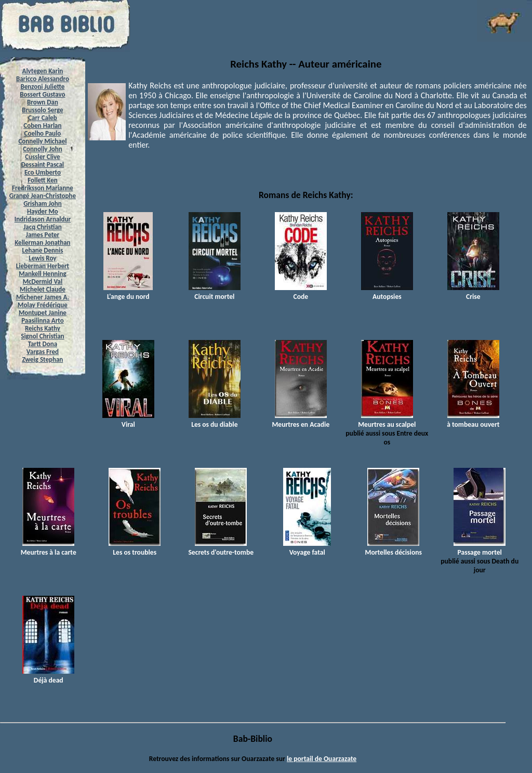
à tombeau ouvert (473, 420)
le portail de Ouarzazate (322, 759)
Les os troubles (135, 548)
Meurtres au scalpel (387, 420)
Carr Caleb (43, 118)
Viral (128, 420)
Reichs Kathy (43, 328)
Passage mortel (480, 548)
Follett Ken (43, 180)
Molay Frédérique (43, 305)
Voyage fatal (307, 548)
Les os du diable (215, 420)
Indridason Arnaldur (43, 219)
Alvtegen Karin (43, 71)
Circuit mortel (215, 292)
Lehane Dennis (42, 250)
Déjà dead (48, 676)
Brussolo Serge (42, 110)
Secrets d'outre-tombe (221, 548)
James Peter (43, 235)
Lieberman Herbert (43, 266)
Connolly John (43, 149)
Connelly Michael (42, 141)
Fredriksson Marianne (43, 188)
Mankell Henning (43, 274)
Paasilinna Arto (42, 320)
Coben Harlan (42, 126)
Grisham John (42, 204)
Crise (473, 292)
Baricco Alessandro (43, 79)
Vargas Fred (43, 352)
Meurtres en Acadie (301, 420)
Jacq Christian (43, 227)
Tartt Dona (43, 344)
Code (301, 292)
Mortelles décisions (394, 548)
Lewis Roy (42, 258)
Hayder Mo (43, 211)
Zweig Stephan (43, 359)
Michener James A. (43, 297)
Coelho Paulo (43, 133)
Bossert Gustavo (42, 94)
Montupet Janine (43, 313)
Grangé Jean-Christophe (43, 196)
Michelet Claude (43, 289)
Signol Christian (42, 336)
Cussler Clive (42, 157)
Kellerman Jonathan (42, 243)
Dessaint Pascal (43, 165)
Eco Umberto (43, 172)
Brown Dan (43, 102)
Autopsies (387, 292)
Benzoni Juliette (42, 87)
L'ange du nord (128, 292)
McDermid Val (43, 281)
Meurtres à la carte (49, 548)
